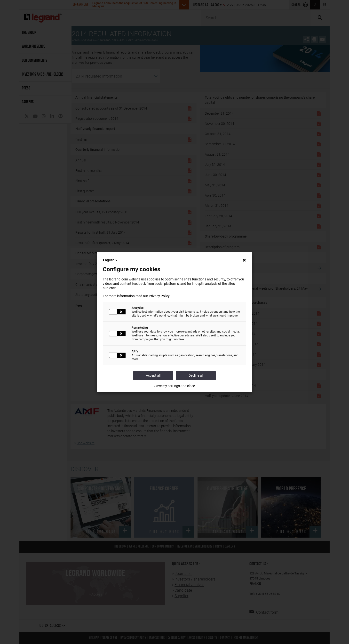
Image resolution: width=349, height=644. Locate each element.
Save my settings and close (175, 386)
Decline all (196, 375)
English (111, 260)
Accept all (153, 375)
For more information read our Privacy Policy (136, 296)
